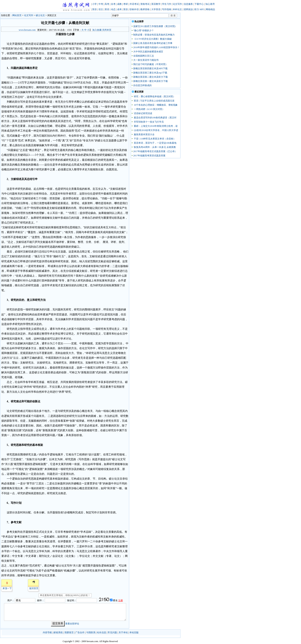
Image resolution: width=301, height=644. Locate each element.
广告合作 (80, 632)
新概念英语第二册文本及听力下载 (150, 77)
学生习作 (167, 4)
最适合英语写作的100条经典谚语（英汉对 (155, 118)
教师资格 (145, 9)
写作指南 (167, 9)
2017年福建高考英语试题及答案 (149, 156)
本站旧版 (134, 632)
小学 (94, 4)
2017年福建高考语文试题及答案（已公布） (155, 151)
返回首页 (34, 588)
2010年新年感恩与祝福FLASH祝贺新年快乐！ (156, 47)
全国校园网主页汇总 (144, 56)
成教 (119, 4)
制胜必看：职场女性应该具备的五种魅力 (154, 35)
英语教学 (156, 4)
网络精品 (210, 9)
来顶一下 (7, 588)
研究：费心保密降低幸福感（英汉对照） (154, 96)
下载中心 (199, 4)
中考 (101, 4)
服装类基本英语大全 (144, 134)
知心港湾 (210, 4)
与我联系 (91, 632)
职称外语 (134, 9)
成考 (119, 9)
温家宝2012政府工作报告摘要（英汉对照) (154, 26)
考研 (126, 4)
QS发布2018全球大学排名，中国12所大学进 (156, 130)
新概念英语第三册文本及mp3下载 (150, 73)
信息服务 (188, 4)
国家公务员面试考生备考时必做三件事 (153, 43)
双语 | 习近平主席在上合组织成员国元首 (154, 101)
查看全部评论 (72, 623)
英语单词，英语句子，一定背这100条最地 (155, 143)
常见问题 (112, 632)
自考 (113, 4)
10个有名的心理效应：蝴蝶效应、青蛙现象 (155, 105)
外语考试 (134, 4)
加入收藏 (97, 30)
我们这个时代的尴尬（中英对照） (150, 64)
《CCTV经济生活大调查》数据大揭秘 (152, 39)
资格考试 (145, 4)
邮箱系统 (58, 632)
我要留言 (69, 632)
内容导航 (47, 632)
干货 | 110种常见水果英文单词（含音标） (154, 139)
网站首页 (17, 15)
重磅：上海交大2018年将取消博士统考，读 (155, 126)
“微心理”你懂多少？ (143, 31)
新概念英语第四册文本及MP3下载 (150, 68)
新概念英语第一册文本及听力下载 (150, 81)
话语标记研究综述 (143, 113)
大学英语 (156, 9)
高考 (107, 4)
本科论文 (177, 9)
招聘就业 (188, 9)
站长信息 (102, 632)
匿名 (116, 600)
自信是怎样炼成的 (142, 85)
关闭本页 (107, 30)
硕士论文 (40, 15)
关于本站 (123, 632)
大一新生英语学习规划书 (146, 60)
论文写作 (177, 4)
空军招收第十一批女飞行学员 (148, 122)
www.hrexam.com (27, 30)
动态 (113, 9)
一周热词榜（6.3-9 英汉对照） (149, 109)
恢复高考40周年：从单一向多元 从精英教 (155, 147)
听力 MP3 (199, 9)
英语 (94, 9)
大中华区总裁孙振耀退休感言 (148, 52)
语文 (101, 9)
